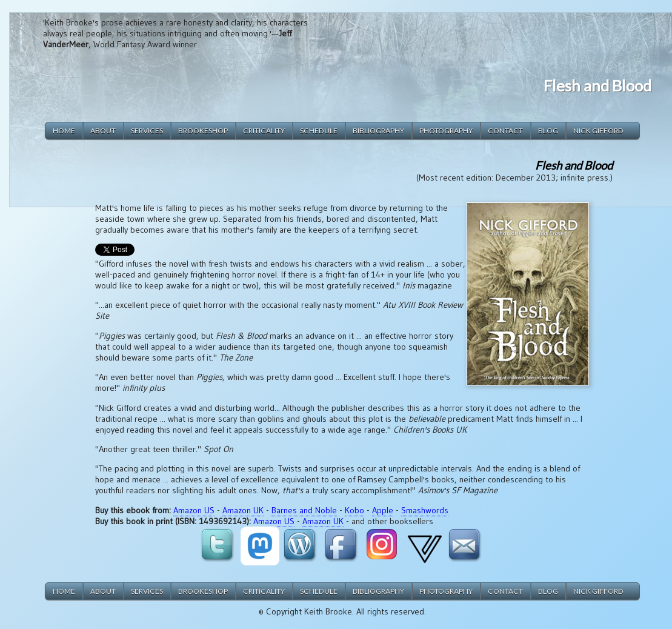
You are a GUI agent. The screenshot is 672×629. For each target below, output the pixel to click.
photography (446, 131)
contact (505, 131)
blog (548, 131)
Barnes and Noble (304, 510)
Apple (383, 510)
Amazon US (194, 510)
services (147, 131)
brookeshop (203, 131)
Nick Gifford (598, 131)
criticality (264, 131)
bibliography (378, 131)
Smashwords (425, 510)
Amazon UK (243, 510)
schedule (319, 131)
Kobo (354, 510)
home (64, 131)
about (103, 131)
